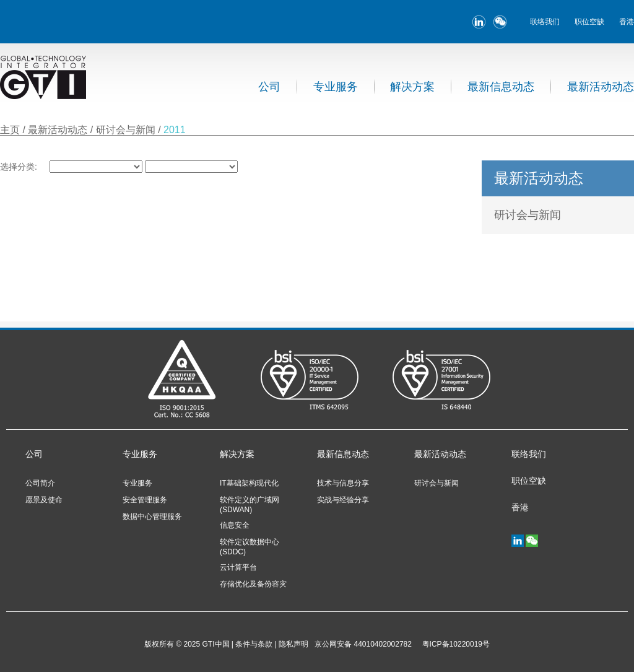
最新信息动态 (501, 87)
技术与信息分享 (343, 483)
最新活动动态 (601, 87)
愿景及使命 (44, 500)
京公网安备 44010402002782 (363, 644)
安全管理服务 (145, 500)
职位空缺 (589, 22)
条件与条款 (254, 644)
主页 (10, 130)
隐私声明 (293, 644)
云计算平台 (238, 567)
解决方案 (412, 87)
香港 (627, 22)
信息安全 (235, 525)
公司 (269, 87)
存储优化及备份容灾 (253, 584)
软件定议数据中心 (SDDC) (250, 547)
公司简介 (40, 483)
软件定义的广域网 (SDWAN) (250, 505)
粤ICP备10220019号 (454, 644)
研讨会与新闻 (127, 130)
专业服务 (336, 87)
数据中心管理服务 (152, 517)
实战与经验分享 (343, 500)
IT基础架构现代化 (249, 483)
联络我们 (545, 22)
